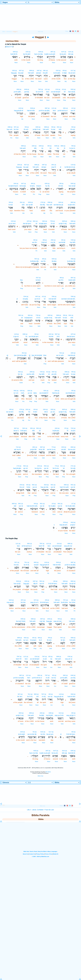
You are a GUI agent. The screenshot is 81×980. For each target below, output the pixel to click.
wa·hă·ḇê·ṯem (34, 336)
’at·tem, (32, 186)
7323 (72, 428)
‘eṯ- (58, 148)
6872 (37, 297)
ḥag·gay (14, 73)
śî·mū (53, 223)
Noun (72, 63)
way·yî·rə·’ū (34, 602)
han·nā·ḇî (72, 186)
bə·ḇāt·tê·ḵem (13, 186)
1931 (27, 409)
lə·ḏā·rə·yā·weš (50, 54)
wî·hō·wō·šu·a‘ (27, 546)
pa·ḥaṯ (27, 92)
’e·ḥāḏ (64, 73)
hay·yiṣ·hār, (45, 487)
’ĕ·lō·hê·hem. (71, 734)
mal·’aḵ (42, 621)
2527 (37, 278)
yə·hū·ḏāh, (17, 92)
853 (49, 657)
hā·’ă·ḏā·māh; (70, 506)
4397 (42, 619)
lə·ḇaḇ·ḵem (43, 223)
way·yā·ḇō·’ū (71, 715)
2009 (31, 372)
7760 (51, 221)
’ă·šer (28, 487)
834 (35, 409)
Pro (11, 138)
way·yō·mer (58, 621)
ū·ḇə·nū (16, 336)
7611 (26, 562)
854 (33, 638)
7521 (61, 353)
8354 (53, 259)
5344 (25, 297)
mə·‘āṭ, (53, 242)
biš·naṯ (71, 54)
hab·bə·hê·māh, (32, 506)
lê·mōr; (26, 129)
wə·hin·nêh (30, 374)
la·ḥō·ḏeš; (57, 73)
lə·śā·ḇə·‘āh (71, 261)
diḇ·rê (35, 584)
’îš (67, 431)
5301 (45, 391)
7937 (36, 259)
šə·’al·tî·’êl (39, 92)
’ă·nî (40, 640)
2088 (9, 127)
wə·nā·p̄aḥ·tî (44, 393)
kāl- (15, 506)
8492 (65, 485)
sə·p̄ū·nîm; (72, 205)
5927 (56, 334)
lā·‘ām (63, 640)
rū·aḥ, (44, 696)
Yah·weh (31, 73)
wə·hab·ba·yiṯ (58, 205)
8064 (72, 447)
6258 (29, 202)
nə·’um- (26, 640)
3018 (72, 522)
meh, (23, 393)
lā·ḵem (39, 186)
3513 (23, 353)
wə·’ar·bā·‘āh (32, 734)
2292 (14, 71)
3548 (32, 108)
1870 (28, 221)
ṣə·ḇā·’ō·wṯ (36, 129)
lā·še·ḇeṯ (23, 186)
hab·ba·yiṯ (56, 393)
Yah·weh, (36, 167)
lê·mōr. (73, 129)
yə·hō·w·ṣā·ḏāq (44, 110)
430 (54, 581)
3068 (31, 71)
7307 (44, 657)
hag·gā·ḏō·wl (19, 110)
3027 (20, 71)
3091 (64, 108)
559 (72, 127)
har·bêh (73, 242)
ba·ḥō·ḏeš (27, 54)
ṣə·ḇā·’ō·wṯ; (63, 223)
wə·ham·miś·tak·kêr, (68, 299)
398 (44, 240)
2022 (50, 334)
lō (65, 148)
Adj (66, 81)
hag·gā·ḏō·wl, (59, 696)
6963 (72, 581)
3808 (62, 146)
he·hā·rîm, (38, 468)
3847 (72, 278)
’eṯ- (51, 659)
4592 (52, 240)
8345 (14, 52)
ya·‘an (30, 393)
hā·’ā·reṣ (56, 468)
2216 (57, 89)
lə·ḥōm (38, 280)
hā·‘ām (16, 129)
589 (39, 638)
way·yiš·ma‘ (68, 546)
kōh (60, 129)
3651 (32, 428)
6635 (37, 127)
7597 (40, 89)
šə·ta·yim (63, 54)
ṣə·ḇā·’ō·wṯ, (63, 412)
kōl (37, 696)
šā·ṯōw (54, 261)
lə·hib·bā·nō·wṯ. (70, 167)
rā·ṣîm (73, 431)
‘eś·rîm (43, 734)
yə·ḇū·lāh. (33, 449)
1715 (18, 466)
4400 (22, 619)
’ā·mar (53, 129)
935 (49, 146)
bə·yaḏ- (21, 73)
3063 (18, 89)
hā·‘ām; (20, 696)
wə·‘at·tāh (29, 205)
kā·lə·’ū (16, 431)
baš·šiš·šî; (72, 753)
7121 (17, 447)
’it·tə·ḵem (33, 640)
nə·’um (16, 393)
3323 (45, 485)
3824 (44, 221)
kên (34, 431)
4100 (21, 391)
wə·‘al (35, 487)
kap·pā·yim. (64, 525)
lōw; (22, 280)
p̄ (61, 167)
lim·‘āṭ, (20, 374)
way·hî (54, 167)
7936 (72, 297)
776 (53, 447)
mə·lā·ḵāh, (50, 715)
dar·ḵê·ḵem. (27, 223)
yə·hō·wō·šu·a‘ (63, 110)
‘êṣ (26, 336)
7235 (72, 240)
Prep (64, 100)
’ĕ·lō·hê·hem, (53, 584)
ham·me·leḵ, (39, 54)
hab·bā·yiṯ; (72, 355)
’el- (65, 92)
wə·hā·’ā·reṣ (51, 449)
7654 (72, 259)
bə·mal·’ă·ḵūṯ (21, 621)
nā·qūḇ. (25, 299)
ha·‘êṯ (47, 186)
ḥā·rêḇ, (21, 412)
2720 (42, 202)
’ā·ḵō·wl (44, 242)
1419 (20, 108)
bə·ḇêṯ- (42, 715)
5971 (15, 127)
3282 (29, 391)
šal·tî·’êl (42, 546)
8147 (63, 52)
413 (63, 89)
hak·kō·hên (31, 110)
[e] (72, 52)
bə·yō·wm (72, 73)
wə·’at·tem (10, 412)
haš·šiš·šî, (14, 54)
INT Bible (48, 772)
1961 (44, 71)
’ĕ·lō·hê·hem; (44, 602)
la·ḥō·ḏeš (22, 734)
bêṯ (35, 148)
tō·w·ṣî (22, 487)
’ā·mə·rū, (72, 148)
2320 (27, 52)
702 (34, 732)
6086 (24, 334)
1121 (46, 89)
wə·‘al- (46, 468)
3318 (21, 485)
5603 (72, 202)
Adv (60, 138)
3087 (46, 108)
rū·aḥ (45, 659)
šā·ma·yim (72, 449)
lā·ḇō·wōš (72, 280)
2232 (12, 221)
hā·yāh (45, 73)
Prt (36, 251)
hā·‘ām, (17, 565)
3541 (58, 127)
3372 (35, 600)
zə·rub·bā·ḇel (56, 92)
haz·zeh (10, 129)
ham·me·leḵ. (34, 753)
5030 (72, 89)
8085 (69, 544)
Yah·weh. (66, 374)
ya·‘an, (53, 412)
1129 (72, 165)
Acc (51, 667)
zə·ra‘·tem (12, 223)
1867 (52, 52)
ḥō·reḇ (73, 468)
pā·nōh (54, 374)
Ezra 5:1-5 (9, 47)
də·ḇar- (44, 167)
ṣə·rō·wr (37, 299)
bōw (45, 355)
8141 (70, 52)
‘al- (36, 223)
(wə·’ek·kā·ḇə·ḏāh (20, 355)
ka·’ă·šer (72, 602)
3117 (72, 71)
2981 (34, 447)
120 (53, 504)
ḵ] (30, 355)
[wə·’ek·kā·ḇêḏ (37, 355)
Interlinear (9, 32)
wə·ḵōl (36, 565)
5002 (15, 391)
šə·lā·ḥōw (64, 602)
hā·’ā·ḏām (52, 506)
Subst (54, 251)
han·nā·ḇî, (72, 92)
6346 (26, 89)
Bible (4, 32)
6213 (60, 713)
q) (7, 355)
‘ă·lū (58, 336)
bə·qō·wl (72, 584)
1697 (38, 71)
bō (51, 148)
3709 (64, 522)
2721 (72, 466)
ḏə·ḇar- (39, 73)
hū (29, 412)
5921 (34, 221)
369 (34, 240)
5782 (69, 657)
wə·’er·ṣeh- (60, 355)
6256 (56, 146)
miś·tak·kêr (52, 299)
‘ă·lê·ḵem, (24, 431)
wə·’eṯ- (54, 678)
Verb (46, 81)
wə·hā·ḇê (62, 242)
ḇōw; (35, 393)
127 (72, 504)
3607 (15, 428)
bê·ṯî (46, 412)
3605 (13, 504)
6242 (42, 732)
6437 (53, 372)
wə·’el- (73, 110)
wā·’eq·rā (17, 449)
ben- (48, 92)
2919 (63, 447)
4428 (40, 52)
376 (65, 428)
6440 (10, 600)
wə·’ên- (35, 242)
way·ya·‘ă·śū (59, 715)
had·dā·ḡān (17, 468)
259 (64, 71)
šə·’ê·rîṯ (26, 565)
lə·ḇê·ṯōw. (56, 431)
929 (35, 504)
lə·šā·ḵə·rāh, (35, 261)
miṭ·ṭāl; (64, 449)
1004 (33, 146)
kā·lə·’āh (42, 449)
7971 (64, 600)
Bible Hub (40, 776)
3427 (23, 184)
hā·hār (51, 336)
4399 (50, 713)
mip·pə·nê (10, 602)
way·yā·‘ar (69, 659)
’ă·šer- (35, 412)
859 (32, 184)
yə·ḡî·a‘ (73, 525)
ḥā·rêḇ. (43, 205)
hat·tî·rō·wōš (64, 487)
